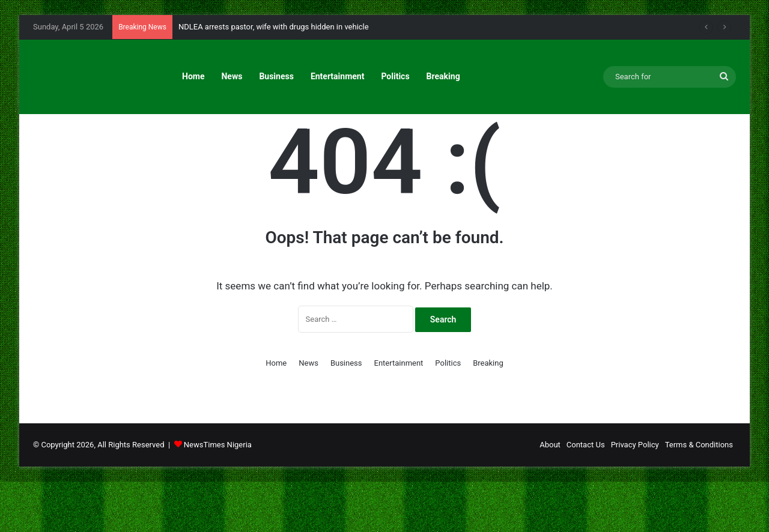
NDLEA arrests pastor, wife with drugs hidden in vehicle (274, 27)
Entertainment (338, 76)
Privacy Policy (635, 495)
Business (276, 76)
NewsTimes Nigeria (218, 495)
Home (193, 76)
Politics (395, 76)
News (232, 76)
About (550, 495)
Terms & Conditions (699, 495)
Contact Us (586, 495)
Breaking (443, 76)
